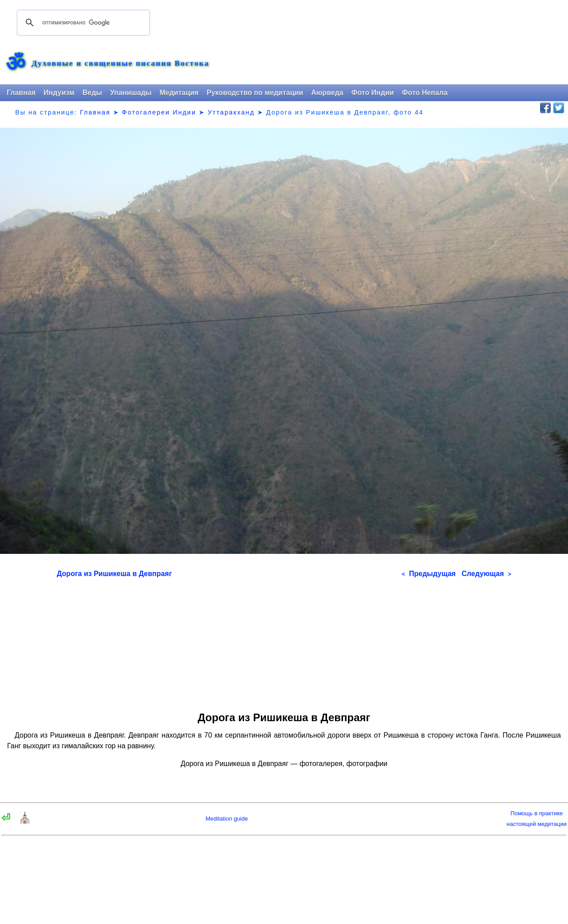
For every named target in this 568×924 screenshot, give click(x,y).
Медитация (179, 93)
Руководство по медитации (255, 93)
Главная (21, 93)
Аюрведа (327, 93)
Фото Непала (425, 93)
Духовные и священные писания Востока (120, 63)
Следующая (486, 574)
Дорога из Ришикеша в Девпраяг (114, 574)
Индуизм (59, 93)
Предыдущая (429, 574)
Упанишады (131, 93)
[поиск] (82, 23)
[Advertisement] (284, 642)
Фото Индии (373, 93)
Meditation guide (227, 819)
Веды (92, 93)
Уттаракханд (231, 112)
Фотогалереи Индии (159, 112)
